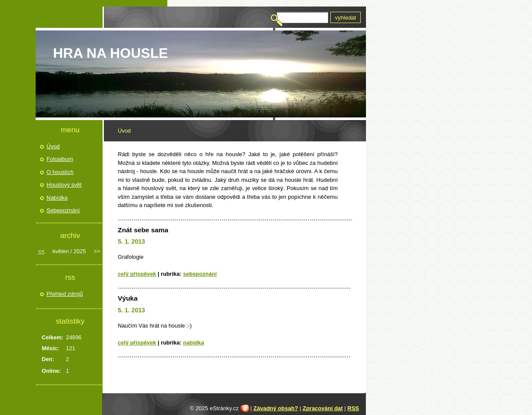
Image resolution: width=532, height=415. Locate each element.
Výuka (128, 298)
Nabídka (193, 343)
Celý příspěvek (137, 274)
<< (42, 251)
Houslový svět (64, 185)
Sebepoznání (200, 274)
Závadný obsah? (276, 408)
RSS (353, 408)
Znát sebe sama (143, 230)
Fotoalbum (60, 159)
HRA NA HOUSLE (110, 53)
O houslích (60, 172)
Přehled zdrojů (65, 294)
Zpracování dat (323, 408)
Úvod (53, 146)
